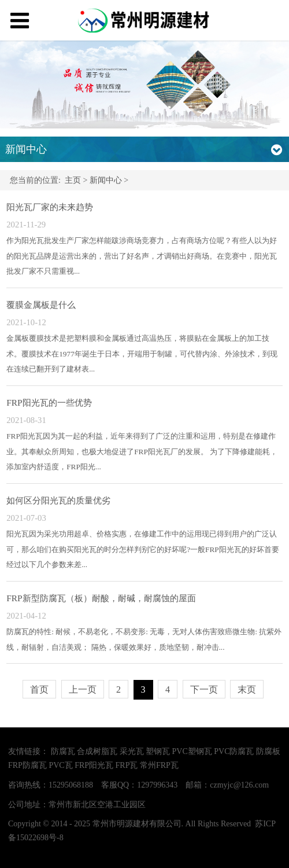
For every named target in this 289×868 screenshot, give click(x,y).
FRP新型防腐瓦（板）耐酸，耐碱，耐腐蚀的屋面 (101, 598)
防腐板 (268, 751)
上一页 (83, 689)
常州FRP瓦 (159, 765)
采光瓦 (132, 751)
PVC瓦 (60, 765)
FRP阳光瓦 (94, 765)
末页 (247, 689)
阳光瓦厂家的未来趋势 (50, 207)
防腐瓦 (63, 751)
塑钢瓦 (158, 751)
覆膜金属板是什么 (41, 305)
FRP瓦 (127, 765)
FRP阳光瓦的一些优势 (49, 402)
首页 (39, 689)
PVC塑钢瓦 (192, 751)
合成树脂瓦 (97, 751)
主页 (73, 180)
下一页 (204, 689)
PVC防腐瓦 (234, 751)
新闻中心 (106, 180)
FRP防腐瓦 (27, 765)
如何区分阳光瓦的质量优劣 (58, 500)
